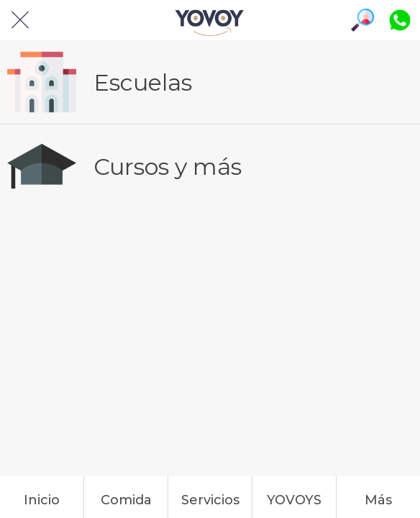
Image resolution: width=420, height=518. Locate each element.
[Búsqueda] (362, 20)
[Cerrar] (20, 20)
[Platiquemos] (400, 20)
